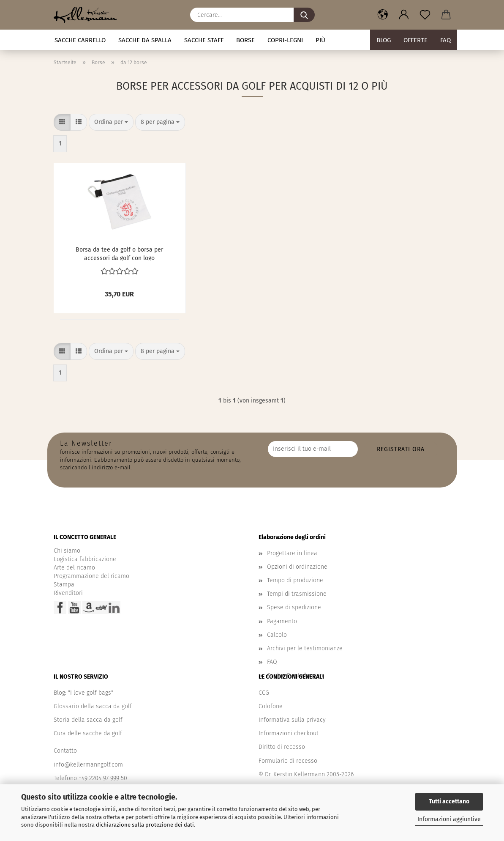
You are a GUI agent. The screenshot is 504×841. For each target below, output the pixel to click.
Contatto (65, 751)
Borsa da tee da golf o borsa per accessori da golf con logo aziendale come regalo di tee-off (120, 253)
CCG (264, 693)
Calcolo (277, 635)
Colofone (271, 706)
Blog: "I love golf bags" (83, 693)
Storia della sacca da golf (88, 720)
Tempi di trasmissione (297, 594)
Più (320, 40)
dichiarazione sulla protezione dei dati (145, 825)
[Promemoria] (425, 15)
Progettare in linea (292, 553)
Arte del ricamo (74, 568)
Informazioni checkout (289, 733)
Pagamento (282, 621)
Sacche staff (204, 40)
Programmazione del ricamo (91, 576)
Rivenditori (68, 593)
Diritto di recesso (282, 747)
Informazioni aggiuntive (449, 819)
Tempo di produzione (295, 580)
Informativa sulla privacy (292, 720)
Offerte (415, 40)
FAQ (445, 40)
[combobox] (111, 122)
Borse (245, 40)
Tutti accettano (449, 801)
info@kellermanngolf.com (88, 765)
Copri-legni (285, 40)
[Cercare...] (304, 15)
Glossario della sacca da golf (93, 706)
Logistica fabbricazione (85, 559)
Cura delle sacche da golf (88, 733)
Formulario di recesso (288, 761)
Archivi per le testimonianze (305, 648)
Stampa (64, 585)
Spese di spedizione (294, 607)
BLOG (384, 40)
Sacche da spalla (145, 40)
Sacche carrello (80, 40)
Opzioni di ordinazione (297, 567)
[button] (383, 15)
